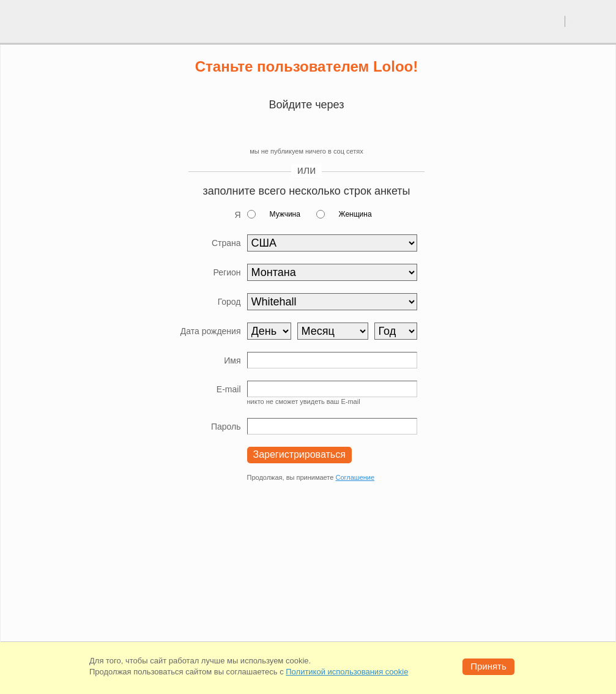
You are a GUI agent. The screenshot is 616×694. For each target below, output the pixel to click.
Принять (488, 666)
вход (551, 21)
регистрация (591, 21)
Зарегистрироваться (299, 454)
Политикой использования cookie (347, 672)
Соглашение (355, 477)
